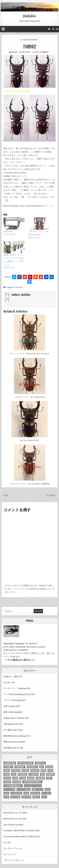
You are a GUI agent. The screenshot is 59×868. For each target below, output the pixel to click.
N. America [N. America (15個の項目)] (34, 774)
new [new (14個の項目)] (42, 774)
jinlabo (14, 52)
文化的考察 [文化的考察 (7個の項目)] (16, 793)
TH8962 (29, 46)
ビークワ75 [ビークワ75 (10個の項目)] (9, 789)
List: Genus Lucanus (13, 825)
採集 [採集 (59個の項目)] (6, 793)
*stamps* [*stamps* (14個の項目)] (8, 767)
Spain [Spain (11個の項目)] (15, 778)
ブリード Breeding (13, 700)
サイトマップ (10, 854)
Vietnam (18, 287)
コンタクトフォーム (13, 848)
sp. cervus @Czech (29, 440)
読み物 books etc (12, 748)
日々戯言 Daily (10, 730)
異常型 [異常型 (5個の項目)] (36, 797)
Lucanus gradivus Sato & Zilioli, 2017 (22, 836)
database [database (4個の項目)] (16, 771)
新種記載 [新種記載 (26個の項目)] (35, 793)
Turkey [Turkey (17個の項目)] (7, 782)
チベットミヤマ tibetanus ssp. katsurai (29, 354)
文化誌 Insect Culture (14, 718)
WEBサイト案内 (11, 677)
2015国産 (8, 231)
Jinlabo (29, 16)
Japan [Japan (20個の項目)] (7, 774)
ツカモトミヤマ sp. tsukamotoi (30, 397)
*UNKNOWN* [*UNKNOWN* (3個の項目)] (20, 767)
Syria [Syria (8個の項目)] (23, 778)
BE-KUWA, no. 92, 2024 (15, 819)
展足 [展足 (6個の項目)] (48, 789)
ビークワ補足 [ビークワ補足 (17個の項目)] (23, 789)
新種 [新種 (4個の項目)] (26, 793)
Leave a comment (42, 52)
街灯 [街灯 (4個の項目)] (44, 797)
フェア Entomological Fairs (17, 694)
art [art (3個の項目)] (42, 767)
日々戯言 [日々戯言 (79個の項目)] (46, 793)
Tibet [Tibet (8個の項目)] (49, 778)
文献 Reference (11, 724)
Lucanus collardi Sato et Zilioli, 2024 (22, 830)
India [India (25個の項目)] (43, 771)
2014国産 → (52, 495)
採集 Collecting (11, 712)
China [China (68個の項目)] (7, 771)
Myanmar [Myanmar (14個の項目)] (22, 774)
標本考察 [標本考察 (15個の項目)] (26, 797)
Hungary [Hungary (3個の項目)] (35, 771)
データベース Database (15, 688)
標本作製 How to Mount (15, 736)
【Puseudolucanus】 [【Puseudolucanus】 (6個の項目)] (32, 782)
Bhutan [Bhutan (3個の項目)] (49, 767)
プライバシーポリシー (14, 860)
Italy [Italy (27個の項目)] (50, 771)
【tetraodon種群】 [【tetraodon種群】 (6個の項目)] (13, 786)
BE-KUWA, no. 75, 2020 (15, 813)
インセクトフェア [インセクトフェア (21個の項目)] (33, 786)
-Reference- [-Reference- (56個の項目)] (32, 767)
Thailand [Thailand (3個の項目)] (40, 778)
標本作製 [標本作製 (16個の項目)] (15, 797)
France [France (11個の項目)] (25, 771)
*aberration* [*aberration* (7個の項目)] (10, 763)
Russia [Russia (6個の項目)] (7, 778)
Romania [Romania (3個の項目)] (50, 774)
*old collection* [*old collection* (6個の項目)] (25, 763)
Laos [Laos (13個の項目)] (14, 774)
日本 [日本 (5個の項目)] (6, 797)
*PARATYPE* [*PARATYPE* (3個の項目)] (40, 763)
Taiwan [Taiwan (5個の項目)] (31, 778)
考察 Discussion (30, 40)
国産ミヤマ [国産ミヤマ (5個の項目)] (38, 789)
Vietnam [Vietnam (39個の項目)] (17, 782)
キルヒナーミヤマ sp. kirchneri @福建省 (29, 484)
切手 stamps (9, 706)
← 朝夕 (5, 495)
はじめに (8, 682)
